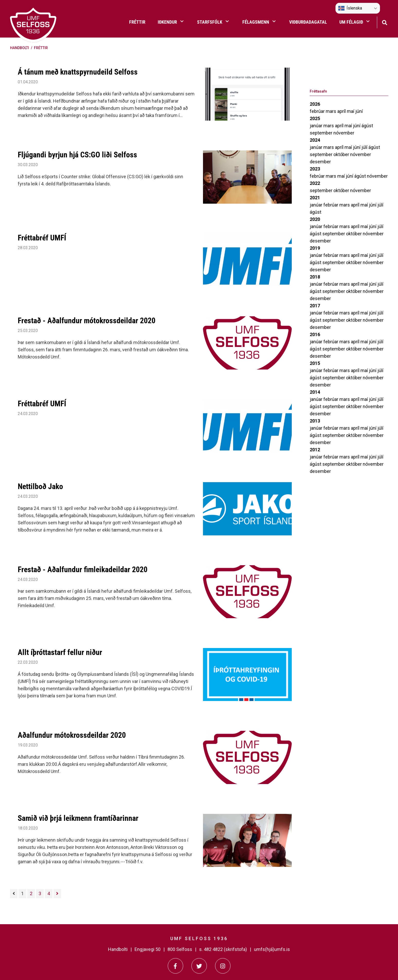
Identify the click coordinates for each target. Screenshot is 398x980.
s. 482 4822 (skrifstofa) (223, 949)
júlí (365, 147)
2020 (315, 219)
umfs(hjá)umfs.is (272, 949)
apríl (342, 111)
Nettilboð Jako (40, 486)
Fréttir (41, 48)
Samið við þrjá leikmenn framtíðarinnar (78, 818)
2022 (315, 183)
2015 (315, 363)
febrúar (318, 111)
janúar (317, 126)
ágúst (367, 126)
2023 (315, 169)
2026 (315, 104)
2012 (315, 450)
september (322, 133)
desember (320, 162)
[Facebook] (175, 966)
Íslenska (350, 8)
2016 (315, 334)
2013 (315, 421)
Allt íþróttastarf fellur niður (60, 652)
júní (359, 111)
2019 (315, 248)
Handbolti (20, 48)
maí (351, 111)
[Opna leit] (384, 22)
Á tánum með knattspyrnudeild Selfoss (78, 72)
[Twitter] (199, 966)
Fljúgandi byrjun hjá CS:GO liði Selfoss (77, 155)
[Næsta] (57, 894)
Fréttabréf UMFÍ (42, 238)
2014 (315, 392)
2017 (315, 306)
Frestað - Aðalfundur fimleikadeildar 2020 (83, 569)
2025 (315, 118)
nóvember (344, 133)
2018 (315, 277)
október (342, 154)
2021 (315, 198)
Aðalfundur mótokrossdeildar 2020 (72, 735)
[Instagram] (223, 966)
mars (331, 111)
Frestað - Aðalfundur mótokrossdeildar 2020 (87, 321)
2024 (315, 140)
